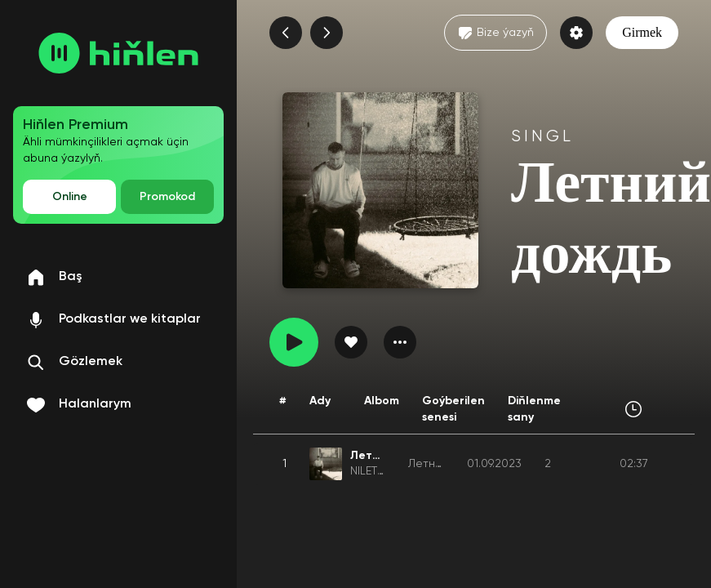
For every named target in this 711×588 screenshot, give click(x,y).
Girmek (642, 32)
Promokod (167, 197)
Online (70, 197)
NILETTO (371, 471)
